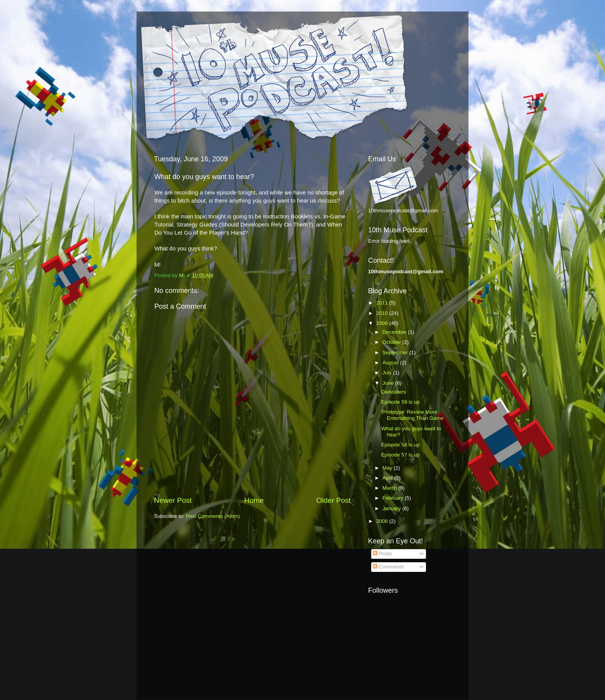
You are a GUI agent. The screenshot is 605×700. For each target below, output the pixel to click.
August (391, 363)
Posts (382, 554)
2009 (383, 323)
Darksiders (394, 392)
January (392, 508)
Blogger (344, 685)
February (394, 498)
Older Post (334, 500)
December (395, 332)
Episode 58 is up (401, 445)
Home (254, 500)
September (396, 353)
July (388, 373)
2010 (383, 313)
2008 (383, 521)
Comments (388, 567)
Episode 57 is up (401, 455)
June (389, 383)
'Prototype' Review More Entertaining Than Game (412, 415)
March (390, 488)
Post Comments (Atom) (213, 516)
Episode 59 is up (401, 402)
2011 (383, 303)
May (388, 468)
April (388, 478)
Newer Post (173, 500)
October (392, 342)
